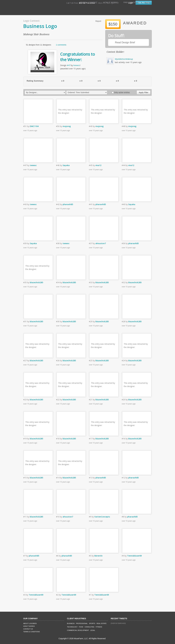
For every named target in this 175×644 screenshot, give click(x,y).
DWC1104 (34, 126)
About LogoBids (30, 623)
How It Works (110, 2)
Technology (72, 627)
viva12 (98, 165)
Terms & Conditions (32, 632)
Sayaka (66, 165)
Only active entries (121, 92)
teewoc (77, 65)
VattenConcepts (102, 517)
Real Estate (102, 623)
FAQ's (147, 2)
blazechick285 (36, 282)
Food (81, 627)
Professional (82, 623)
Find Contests (131, 2)
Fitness (99, 627)
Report (98, 21)
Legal (93, 630)
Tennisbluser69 (134, 556)
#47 (69, 65)
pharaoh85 (68, 204)
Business (71, 623)
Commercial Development (78, 630)
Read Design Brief (125, 42)
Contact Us (28, 629)
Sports (92, 623)
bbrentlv (98, 556)
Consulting (89, 627)
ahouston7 (101, 243)
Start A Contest (88, 2)
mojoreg (67, 126)
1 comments (61, 45)
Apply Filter (144, 92)
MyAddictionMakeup (124, 59)
